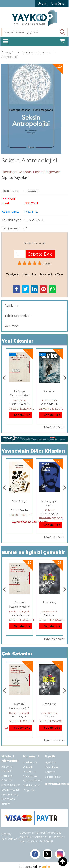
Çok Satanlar (17, 654)
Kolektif (50, 510)
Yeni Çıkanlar (17, 341)
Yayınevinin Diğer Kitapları (33, 451)
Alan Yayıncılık (50, 404)
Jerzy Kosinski (49, 612)
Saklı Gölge (20, 501)
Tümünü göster (54, 428)
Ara (63, 32)
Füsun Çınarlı (49, 400)
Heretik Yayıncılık (20, 404)
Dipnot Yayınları (20, 510)
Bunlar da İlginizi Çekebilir (33, 552)
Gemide (50, 391)
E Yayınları (50, 615)
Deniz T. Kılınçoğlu (20, 612)
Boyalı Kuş (49, 603)
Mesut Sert (20, 400)
